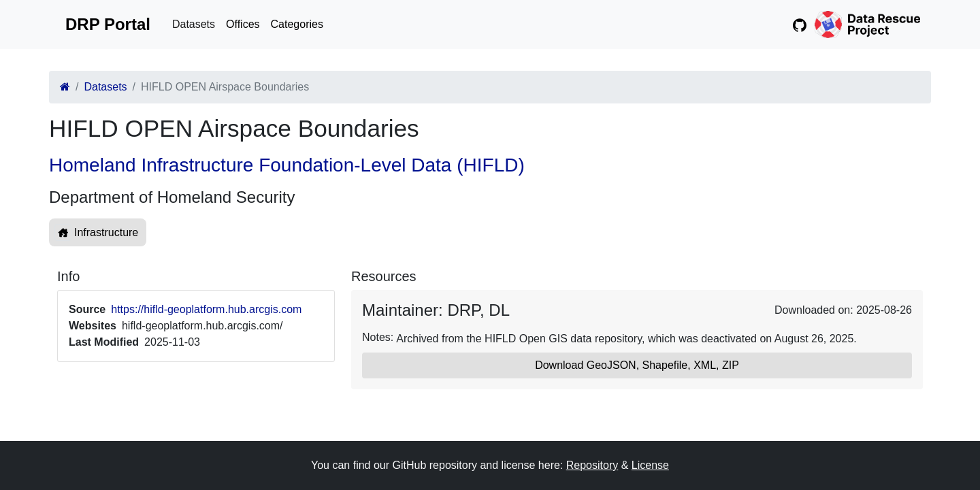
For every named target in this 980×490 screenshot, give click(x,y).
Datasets (194, 24)
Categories (297, 24)
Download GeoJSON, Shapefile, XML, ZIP (637, 365)
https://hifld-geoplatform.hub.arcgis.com (206, 309)
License (650, 465)
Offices (243, 24)
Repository (592, 465)
